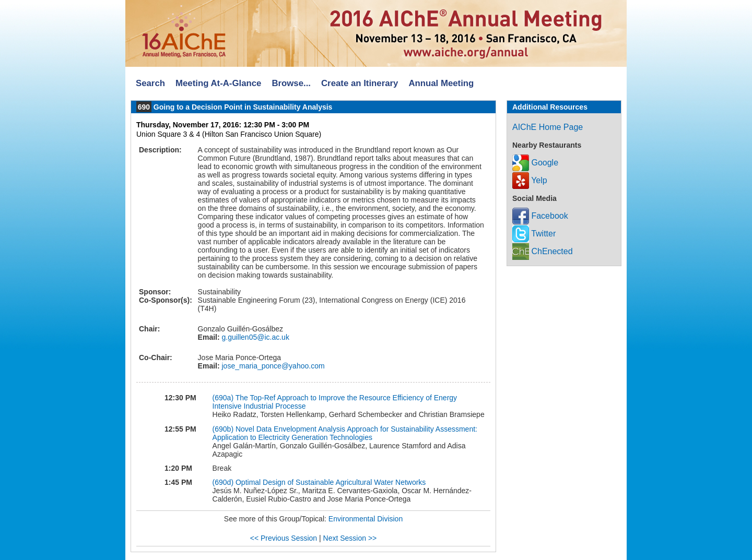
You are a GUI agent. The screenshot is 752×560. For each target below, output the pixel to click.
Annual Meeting (441, 83)
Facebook (540, 216)
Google (535, 163)
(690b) (223, 429)
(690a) (223, 398)
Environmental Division (366, 519)
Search (150, 83)
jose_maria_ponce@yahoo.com (272, 366)
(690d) (223, 482)
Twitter (534, 234)
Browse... (291, 83)
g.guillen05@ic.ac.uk (255, 337)
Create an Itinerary (360, 83)
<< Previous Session (284, 538)
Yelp (530, 180)
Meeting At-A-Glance (218, 83)
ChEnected (543, 251)
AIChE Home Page (548, 127)
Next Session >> (350, 538)
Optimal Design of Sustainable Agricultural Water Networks (331, 482)
